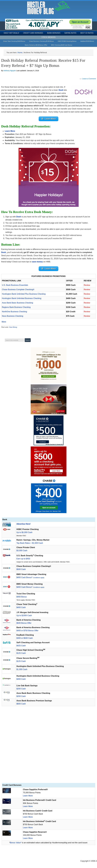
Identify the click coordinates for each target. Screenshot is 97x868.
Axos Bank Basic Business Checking (17, 303)
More (4, 322)
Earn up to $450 (23, 559)
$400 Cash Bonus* (30, 577)
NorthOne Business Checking (14, 312)
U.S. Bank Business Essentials (15, 285)
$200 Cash (21, 689)
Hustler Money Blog (48, 8)
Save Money (13, 327)
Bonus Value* (16, 843)
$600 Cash (21, 704)
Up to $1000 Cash (24, 616)
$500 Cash (21, 569)
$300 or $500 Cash (25, 638)
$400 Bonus (22, 597)
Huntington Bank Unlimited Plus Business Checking (24, 294)
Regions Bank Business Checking (16, 307)
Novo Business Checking (13, 316)
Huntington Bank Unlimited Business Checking (22, 298)
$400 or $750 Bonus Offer (27, 631)
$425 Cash (21, 646)
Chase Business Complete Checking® (18, 290)
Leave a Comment (89, 79)
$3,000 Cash (22, 551)
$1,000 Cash (22, 669)
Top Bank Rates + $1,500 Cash (30, 543)
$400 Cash (21, 607)
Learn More (28, 796)
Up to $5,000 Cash (24, 532)
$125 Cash (21, 653)
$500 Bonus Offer (24, 623)
